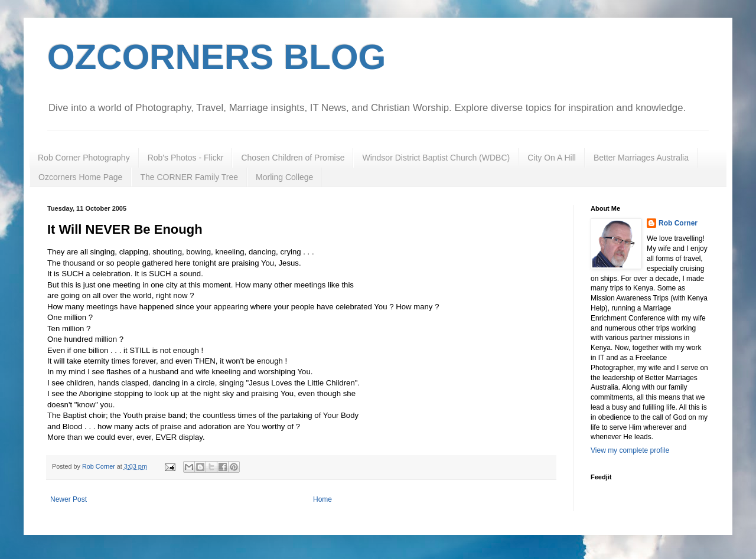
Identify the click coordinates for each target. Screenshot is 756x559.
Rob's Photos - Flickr (186, 158)
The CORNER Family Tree (189, 177)
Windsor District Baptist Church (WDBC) (436, 158)
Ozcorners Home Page (80, 177)
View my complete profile (630, 450)
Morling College (284, 177)
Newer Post (69, 499)
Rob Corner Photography (84, 158)
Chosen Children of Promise (293, 158)
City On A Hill (552, 158)
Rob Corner (678, 223)
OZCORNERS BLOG (216, 57)
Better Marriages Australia (641, 158)
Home (322, 499)
